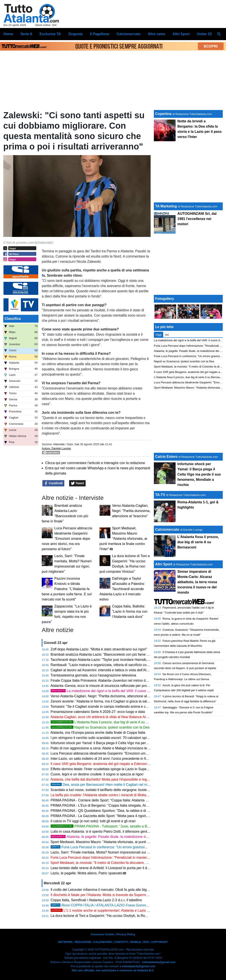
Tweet (77, 483)
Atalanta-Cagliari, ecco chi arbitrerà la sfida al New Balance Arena (101, 717)
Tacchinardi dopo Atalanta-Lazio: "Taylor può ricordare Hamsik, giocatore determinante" (118, 660)
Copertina (163, 114)
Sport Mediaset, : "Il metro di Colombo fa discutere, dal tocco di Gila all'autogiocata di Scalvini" (131, 863)
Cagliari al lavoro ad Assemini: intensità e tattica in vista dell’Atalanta (103, 670)
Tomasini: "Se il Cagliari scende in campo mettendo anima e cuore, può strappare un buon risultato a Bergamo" (136, 707)
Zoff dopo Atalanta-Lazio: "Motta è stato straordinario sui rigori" (99, 649)
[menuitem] (219, 34)
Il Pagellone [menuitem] (100, 34)
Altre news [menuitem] (157, 34)
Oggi (159, 335)
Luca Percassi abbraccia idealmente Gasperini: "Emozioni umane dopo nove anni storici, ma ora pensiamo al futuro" (67, 539)
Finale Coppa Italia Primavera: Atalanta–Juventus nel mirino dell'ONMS (106, 680)
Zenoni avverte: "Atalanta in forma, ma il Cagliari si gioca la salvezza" (104, 701)
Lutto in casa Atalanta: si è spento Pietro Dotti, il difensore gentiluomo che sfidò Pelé (115, 831)
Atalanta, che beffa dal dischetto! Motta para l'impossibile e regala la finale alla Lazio (115, 779)
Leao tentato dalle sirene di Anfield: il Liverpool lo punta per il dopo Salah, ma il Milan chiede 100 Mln (128, 868)
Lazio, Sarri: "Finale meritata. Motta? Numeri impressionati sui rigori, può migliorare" (115, 852)
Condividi (53, 483)
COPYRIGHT (160, 942)
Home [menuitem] (8, 34)
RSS (146, 942)
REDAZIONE (83, 942)
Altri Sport (164, 564)
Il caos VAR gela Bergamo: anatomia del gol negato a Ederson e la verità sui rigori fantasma (122, 764)
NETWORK (65, 942)
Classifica (13, 319)
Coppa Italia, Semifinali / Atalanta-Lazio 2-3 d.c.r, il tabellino (96, 900)
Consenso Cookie (102, 934)
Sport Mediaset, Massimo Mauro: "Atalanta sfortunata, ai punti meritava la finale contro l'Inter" (123, 539)
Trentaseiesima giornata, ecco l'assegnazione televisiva (93, 675)
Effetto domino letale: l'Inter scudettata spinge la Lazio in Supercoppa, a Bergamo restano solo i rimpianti (131, 769)
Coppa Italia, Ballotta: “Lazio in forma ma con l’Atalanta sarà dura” (130, 611)
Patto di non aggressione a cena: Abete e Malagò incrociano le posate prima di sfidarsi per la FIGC (127, 748)
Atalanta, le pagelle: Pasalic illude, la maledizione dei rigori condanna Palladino (120, 837)
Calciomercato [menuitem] (128, 34)
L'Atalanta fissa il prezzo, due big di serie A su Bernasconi (107, 722)
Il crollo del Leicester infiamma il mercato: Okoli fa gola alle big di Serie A (107, 890)
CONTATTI (121, 942)
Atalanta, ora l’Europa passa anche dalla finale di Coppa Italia (98, 733)
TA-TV (161, 495)
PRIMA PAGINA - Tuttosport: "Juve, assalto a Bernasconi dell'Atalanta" (117, 826)
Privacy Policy (126, 934)
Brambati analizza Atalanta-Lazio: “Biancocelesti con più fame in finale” (105, 654)
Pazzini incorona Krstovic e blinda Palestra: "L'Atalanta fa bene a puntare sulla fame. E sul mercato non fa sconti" (67, 589)
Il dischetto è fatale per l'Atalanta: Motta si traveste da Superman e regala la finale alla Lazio (121, 895)
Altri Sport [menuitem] (181, 34)
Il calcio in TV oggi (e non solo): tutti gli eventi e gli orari (93, 821)
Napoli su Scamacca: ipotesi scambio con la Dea (100, 727)
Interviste (59, 444)
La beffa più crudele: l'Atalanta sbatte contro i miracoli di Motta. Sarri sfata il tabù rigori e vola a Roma (129, 795)
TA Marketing (166, 206)
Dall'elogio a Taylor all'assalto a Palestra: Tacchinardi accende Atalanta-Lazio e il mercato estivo (122, 589)
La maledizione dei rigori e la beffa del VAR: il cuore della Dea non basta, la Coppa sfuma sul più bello (137, 691)
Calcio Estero (166, 457)
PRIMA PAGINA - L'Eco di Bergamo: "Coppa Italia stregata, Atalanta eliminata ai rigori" (117, 805)
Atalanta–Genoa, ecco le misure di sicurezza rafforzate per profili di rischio (108, 686)
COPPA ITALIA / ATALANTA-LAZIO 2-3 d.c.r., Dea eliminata (125, 905)
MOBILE (136, 942)
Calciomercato (167, 529)
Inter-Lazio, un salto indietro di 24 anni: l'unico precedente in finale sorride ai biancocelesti (120, 759)
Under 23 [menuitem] (204, 34)
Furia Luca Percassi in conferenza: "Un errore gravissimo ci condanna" (111, 847)
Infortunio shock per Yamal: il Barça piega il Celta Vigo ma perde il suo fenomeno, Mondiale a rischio (128, 743)
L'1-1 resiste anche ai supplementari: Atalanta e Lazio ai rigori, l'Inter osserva (116, 910)
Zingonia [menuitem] (76, 34)
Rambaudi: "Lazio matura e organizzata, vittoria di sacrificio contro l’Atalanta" (110, 665)
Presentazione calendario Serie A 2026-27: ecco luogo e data (98, 712)
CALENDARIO (103, 942)
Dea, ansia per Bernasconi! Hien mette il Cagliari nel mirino (102, 785)
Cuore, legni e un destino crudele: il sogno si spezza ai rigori (97, 774)
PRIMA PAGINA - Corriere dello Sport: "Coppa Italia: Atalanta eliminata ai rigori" (112, 800)
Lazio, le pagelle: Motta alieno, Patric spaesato (87, 873)
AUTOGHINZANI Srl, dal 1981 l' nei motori (197, 219)
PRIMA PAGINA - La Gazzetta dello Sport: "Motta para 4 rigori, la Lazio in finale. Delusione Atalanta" (128, 816)
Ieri (167, 335)
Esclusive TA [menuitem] (50, 34)
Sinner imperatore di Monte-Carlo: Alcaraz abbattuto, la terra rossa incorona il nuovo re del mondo (197, 582)
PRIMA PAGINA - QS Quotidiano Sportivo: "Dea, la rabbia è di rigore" (104, 811)
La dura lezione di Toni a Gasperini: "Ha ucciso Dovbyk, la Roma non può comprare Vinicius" (122, 916)
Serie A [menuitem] (26, 34)
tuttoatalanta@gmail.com (159, 962)
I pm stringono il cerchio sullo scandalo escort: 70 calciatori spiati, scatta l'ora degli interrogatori (124, 738)
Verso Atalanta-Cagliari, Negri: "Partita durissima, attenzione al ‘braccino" (131, 511)
